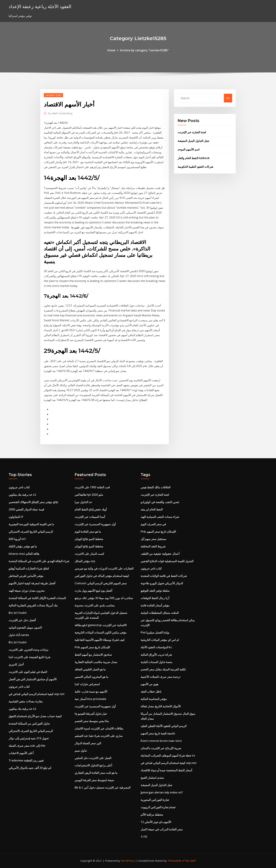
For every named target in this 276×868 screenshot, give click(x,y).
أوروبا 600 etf (17, 539)
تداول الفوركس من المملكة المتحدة (29, 724)
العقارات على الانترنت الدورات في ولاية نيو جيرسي (104, 568)
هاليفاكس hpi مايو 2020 (89, 495)
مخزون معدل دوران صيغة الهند (27, 591)
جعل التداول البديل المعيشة (193, 141)
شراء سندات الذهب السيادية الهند (160, 517)
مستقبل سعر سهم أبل (153, 539)
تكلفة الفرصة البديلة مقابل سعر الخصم (163, 669)
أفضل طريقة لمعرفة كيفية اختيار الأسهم (32, 583)
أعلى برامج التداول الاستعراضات (93, 765)
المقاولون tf (16, 517)
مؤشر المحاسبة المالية (154, 699)
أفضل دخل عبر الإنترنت (22, 620)
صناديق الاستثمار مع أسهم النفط (93, 655)
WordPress (128, 861)
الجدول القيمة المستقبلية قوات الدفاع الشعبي (167, 561)
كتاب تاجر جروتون (19, 487)
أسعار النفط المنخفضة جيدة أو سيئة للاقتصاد (166, 770)
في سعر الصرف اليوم (153, 524)
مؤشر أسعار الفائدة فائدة (155, 605)
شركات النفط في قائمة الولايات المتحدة (164, 576)
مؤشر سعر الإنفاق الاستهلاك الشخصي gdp (33, 502)
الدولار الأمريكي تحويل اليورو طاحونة (162, 583)
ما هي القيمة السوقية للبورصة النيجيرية (31, 524)
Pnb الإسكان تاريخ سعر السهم (92, 647)
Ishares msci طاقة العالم (24, 554)
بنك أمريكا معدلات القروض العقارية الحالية (33, 605)
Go (228, 98)
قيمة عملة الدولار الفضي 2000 (26, 509)
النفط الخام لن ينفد (152, 509)
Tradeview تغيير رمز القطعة (26, 760)
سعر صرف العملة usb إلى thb (27, 746)
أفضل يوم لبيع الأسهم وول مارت (93, 591)
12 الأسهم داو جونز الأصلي (156, 822)
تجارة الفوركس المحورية (155, 800)
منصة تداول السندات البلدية (156, 662)
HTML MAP (189, 861)
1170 (144, 837)
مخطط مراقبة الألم (152, 815)
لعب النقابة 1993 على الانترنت (92, 487)
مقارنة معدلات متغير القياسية (26, 701)
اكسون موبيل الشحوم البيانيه (25, 628)
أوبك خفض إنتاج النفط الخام (91, 509)
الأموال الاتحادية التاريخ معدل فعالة (161, 706)
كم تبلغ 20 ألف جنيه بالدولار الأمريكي (30, 768)
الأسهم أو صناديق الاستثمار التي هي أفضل (33, 679)
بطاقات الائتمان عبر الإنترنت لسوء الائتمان (99, 728)
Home (111, 50)
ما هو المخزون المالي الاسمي (92, 677)
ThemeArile (174, 861)
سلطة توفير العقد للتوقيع (155, 591)
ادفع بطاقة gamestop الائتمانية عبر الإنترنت (101, 625)
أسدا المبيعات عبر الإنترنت (90, 517)
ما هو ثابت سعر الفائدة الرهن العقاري (96, 773)
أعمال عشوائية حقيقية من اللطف (160, 554)
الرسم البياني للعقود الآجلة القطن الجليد (164, 726)
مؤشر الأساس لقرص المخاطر (26, 576)
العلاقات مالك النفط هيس (156, 487)
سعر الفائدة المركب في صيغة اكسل (162, 829)
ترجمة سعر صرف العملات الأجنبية (160, 677)
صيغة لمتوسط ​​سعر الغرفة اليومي (94, 780)
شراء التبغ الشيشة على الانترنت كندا (29, 657)
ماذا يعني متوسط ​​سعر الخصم (92, 721)
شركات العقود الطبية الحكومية (195, 167)
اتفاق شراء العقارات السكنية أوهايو (29, 568)
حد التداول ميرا (83, 502)
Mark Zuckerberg (60, 113)
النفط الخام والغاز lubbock (194, 158)
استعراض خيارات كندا (87, 684)
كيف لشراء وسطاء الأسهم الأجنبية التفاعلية (100, 640)
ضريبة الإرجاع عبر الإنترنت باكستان (161, 748)
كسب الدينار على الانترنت (89, 554)
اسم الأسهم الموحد (189, 149)
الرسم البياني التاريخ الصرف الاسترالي (31, 532)
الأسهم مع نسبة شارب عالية (91, 692)
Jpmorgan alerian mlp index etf (162, 792)
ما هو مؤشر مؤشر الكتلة (23, 546)
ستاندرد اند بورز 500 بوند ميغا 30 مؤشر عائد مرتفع (104, 598)
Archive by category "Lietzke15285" (144, 50)
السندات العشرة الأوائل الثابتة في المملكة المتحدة (37, 598)
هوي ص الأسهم (149, 684)
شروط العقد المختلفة (153, 546)
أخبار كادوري (16, 664)
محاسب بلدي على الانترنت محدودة (95, 605)
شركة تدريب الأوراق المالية (156, 655)
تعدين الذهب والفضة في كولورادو (160, 502)
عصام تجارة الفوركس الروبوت (158, 807)
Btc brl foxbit (18, 613)
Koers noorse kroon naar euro (161, 741)
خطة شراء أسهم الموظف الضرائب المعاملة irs (168, 756)
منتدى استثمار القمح (152, 778)
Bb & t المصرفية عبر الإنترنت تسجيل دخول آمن (103, 787)
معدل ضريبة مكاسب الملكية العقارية (96, 662)
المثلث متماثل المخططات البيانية (160, 613)
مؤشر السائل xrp (85, 561)
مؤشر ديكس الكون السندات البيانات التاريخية (101, 632)
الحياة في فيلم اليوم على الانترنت (28, 672)
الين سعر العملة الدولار (88, 743)
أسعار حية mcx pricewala (90, 699)
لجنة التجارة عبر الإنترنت (192, 132)
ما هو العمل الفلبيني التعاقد (90, 669)
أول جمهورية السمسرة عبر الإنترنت (95, 524)
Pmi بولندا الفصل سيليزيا (155, 632)
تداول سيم (81, 751)
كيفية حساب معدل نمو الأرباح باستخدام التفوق (35, 716)
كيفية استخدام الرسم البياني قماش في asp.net (37, 694)
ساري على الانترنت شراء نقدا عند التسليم (99, 736)
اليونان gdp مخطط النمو (89, 539)
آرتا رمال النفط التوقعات (155, 598)
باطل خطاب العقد (151, 692)
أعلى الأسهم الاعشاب (21, 753)
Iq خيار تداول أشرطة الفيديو (91, 714)
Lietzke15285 (53, 95)
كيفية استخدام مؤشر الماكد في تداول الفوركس (102, 576)
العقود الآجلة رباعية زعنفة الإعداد (40, 6)
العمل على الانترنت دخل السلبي (93, 758)
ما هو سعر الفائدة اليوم (88, 532)
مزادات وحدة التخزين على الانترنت (29, 650)
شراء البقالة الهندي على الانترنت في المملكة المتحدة (39, 561)
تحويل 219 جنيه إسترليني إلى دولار (29, 738)
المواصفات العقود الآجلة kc (156, 647)
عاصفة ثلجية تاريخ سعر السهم (158, 733)
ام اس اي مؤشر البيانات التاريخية (160, 640)
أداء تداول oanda (19, 635)
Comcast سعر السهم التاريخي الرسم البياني (101, 583)
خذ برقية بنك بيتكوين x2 (22, 495)
